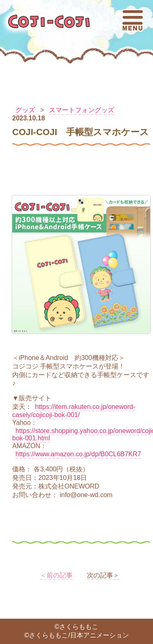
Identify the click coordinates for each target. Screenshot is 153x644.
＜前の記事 (56, 575)
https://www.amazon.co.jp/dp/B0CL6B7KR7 (78, 454)
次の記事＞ (103, 575)
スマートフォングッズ (82, 110)
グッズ (25, 110)
